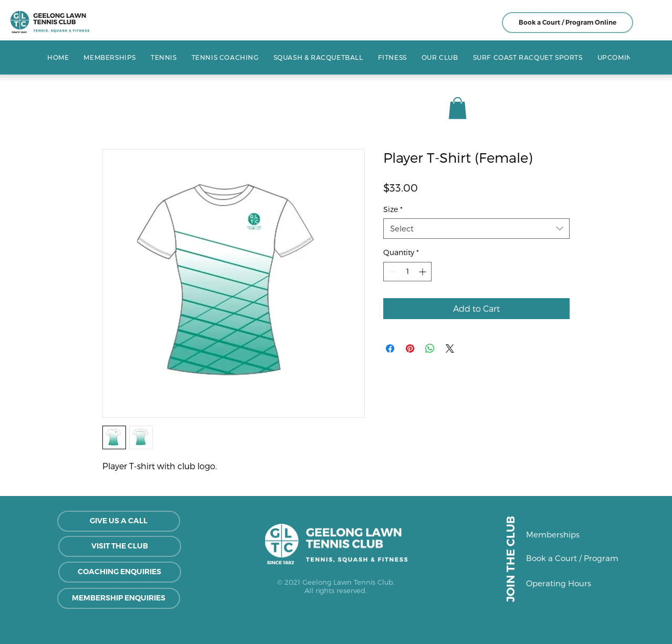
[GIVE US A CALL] (119, 521)
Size (393, 209)
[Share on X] (450, 349)
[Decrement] (391, 272)
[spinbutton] (407, 272)
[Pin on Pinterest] (410, 349)
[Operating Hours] (569, 584)
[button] (164, 57)
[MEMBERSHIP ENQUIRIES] (119, 598)
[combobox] (476, 229)
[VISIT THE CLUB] (120, 546)
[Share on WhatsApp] (430, 349)
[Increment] (423, 272)
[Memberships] (563, 535)
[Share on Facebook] (390, 349)
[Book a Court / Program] (572, 558)
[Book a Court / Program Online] (568, 23)
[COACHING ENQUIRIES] (120, 572)
